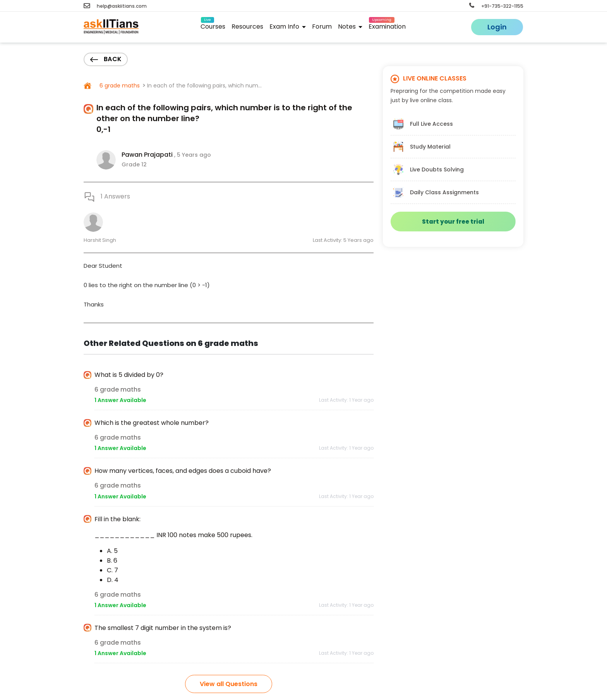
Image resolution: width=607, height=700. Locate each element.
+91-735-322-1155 (496, 6)
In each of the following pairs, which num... (204, 86)
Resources (247, 27)
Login (497, 27)
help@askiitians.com (115, 6)
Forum (322, 27)
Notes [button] (350, 27)
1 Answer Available (120, 400)
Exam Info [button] (288, 27)
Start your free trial (453, 222)
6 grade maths (119, 86)
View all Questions (229, 684)
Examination (387, 25)
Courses (213, 25)
